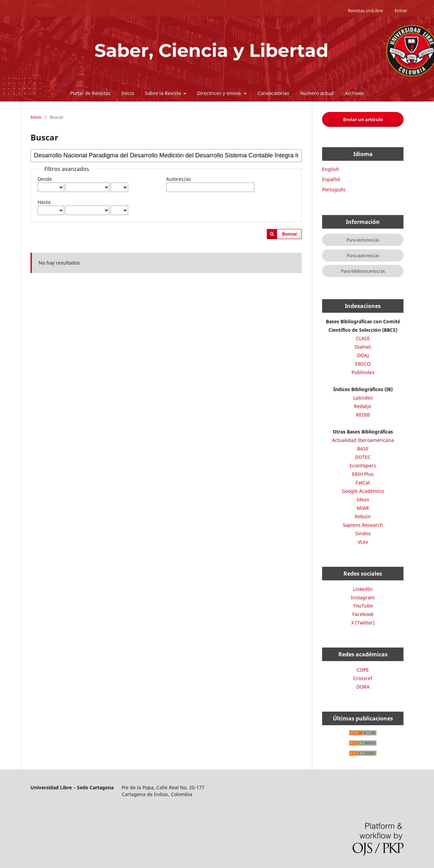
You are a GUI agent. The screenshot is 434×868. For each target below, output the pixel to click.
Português (334, 189)
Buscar (290, 234)
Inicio (128, 93)
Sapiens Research (363, 525)
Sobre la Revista (164, 93)
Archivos (354, 93)
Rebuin (363, 516)
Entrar (401, 11)
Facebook (363, 614)
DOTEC (363, 457)
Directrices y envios (220, 93)
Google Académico (363, 491)
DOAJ (363, 355)
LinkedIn (363, 589)
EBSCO (363, 364)
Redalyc (363, 406)
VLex (363, 542)
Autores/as (179, 179)
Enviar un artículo (363, 119)
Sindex (363, 533)
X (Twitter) (363, 623)
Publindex (363, 372)
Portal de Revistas (90, 93)
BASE (363, 449)
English (331, 169)
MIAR (363, 508)
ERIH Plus (363, 474)
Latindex (363, 398)
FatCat (363, 483)
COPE (363, 670)
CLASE (363, 338)
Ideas (363, 499)
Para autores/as (363, 255)
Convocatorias (273, 93)
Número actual (317, 93)
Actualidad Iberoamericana (363, 440)
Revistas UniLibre (365, 11)
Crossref (363, 678)
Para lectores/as (363, 240)
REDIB (363, 415)
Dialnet (363, 347)
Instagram (363, 597)
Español (331, 179)
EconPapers (363, 466)
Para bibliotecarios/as (363, 271)
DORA (363, 687)
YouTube (363, 606)
